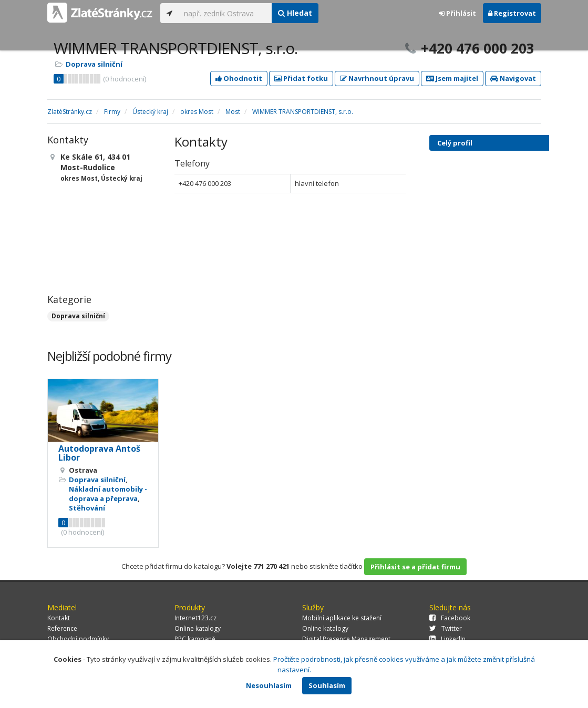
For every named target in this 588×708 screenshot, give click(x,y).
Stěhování (87, 508)
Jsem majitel (452, 78)
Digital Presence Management (346, 639)
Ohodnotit (239, 78)
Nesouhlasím (269, 685)
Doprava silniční (94, 64)
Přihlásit (457, 13)
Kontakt (59, 618)
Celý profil (455, 143)
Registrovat (512, 13)
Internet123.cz (195, 618)
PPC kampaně (195, 639)
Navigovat (513, 78)
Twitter (446, 628)
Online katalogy (198, 628)
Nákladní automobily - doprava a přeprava (108, 494)
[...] (225, 13)
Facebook (450, 618)
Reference (62, 628)
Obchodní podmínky (78, 639)
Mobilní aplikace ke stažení (342, 618)
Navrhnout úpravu (377, 78)
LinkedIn (447, 639)
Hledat (295, 13)
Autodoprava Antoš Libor (99, 453)
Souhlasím (327, 685)
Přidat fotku (301, 78)
